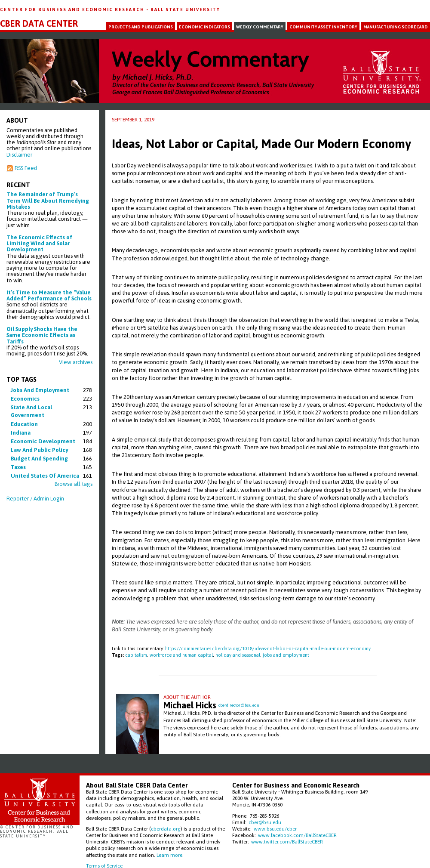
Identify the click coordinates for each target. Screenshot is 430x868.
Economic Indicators (204, 27)
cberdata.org (166, 829)
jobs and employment (40, 390)
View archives (76, 362)
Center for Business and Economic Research (73, 9)
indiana (21, 433)
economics (25, 399)
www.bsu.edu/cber (275, 829)
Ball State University (185, 9)
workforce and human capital (181, 655)
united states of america (45, 476)
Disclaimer (19, 155)
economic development (43, 441)
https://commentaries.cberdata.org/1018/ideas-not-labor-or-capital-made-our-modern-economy (268, 649)
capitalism (136, 655)
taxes (18, 467)
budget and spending (39, 459)
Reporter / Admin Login (35, 499)
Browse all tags (74, 484)
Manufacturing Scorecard (396, 27)
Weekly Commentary (260, 27)
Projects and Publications (141, 27)
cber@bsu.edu (265, 822)
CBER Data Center (39, 24)
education (24, 424)
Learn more (169, 855)
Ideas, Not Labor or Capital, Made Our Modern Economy (261, 144)
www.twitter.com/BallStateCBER (287, 842)
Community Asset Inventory (323, 27)
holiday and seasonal (238, 655)
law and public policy (39, 450)
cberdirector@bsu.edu (239, 705)
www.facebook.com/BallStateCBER (297, 835)
